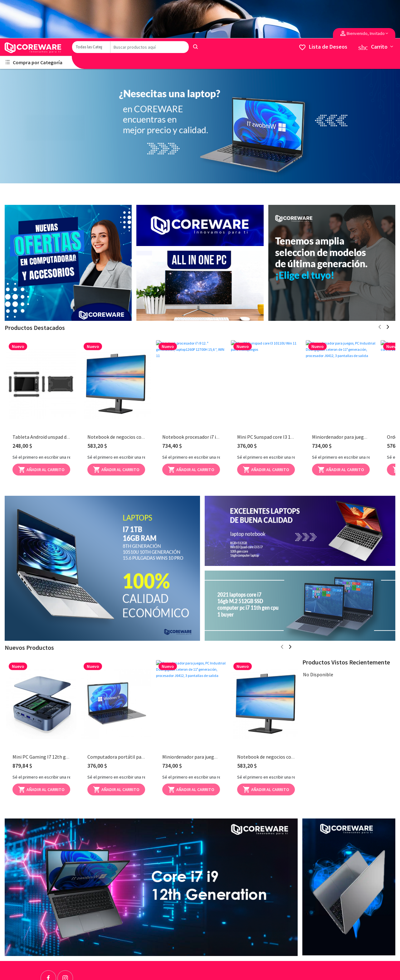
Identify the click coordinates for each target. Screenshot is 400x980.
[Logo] (36, 48)
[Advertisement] (68, 262)
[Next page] (388, 328)
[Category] (91, 47)
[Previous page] (380, 328)
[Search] (150, 47)
